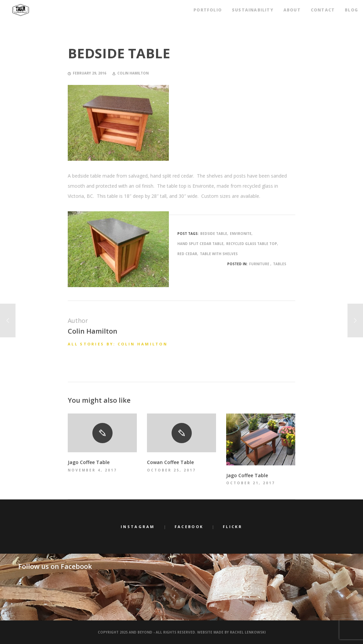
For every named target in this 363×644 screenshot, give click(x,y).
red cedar (187, 254)
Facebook (189, 527)
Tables (280, 264)
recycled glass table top (252, 244)
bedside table (214, 234)
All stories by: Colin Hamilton (118, 344)
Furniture (259, 264)
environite (241, 234)
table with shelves (219, 254)
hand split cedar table (200, 244)
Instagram (138, 527)
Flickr (233, 527)
